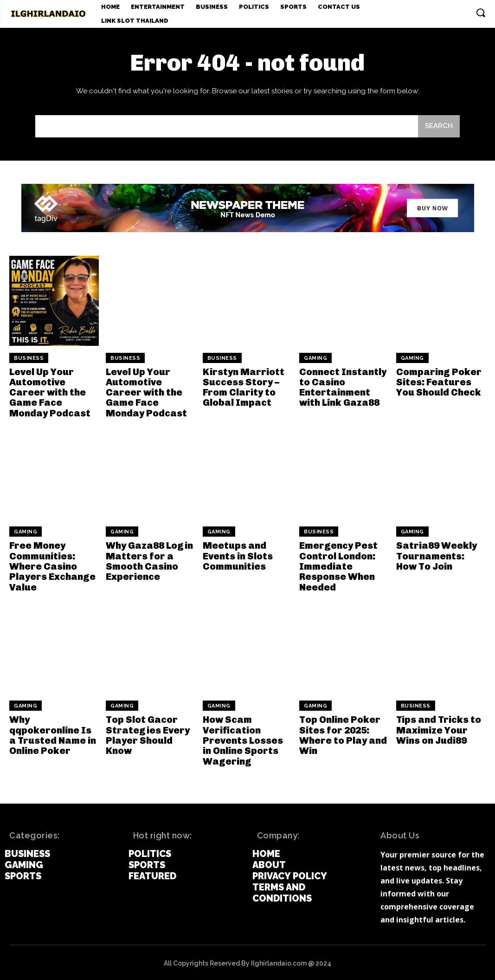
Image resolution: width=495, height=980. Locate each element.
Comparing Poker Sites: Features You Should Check (438, 382)
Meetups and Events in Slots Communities (237, 555)
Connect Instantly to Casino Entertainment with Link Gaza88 (342, 387)
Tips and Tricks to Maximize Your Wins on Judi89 (438, 728)
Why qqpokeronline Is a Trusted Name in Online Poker (54, 733)
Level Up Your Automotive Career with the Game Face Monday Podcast (49, 392)
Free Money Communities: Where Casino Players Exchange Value (52, 565)
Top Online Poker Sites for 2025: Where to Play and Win (342, 733)
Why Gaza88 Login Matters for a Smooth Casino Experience (149, 560)
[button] (481, 13)
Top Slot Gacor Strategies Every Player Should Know (147, 733)
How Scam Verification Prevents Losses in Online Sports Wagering (247, 739)
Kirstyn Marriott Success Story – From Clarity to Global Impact (243, 387)
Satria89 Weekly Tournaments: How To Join (436, 555)
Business (29, 358)
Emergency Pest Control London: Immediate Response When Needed (338, 565)
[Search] (439, 127)
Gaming (315, 358)
